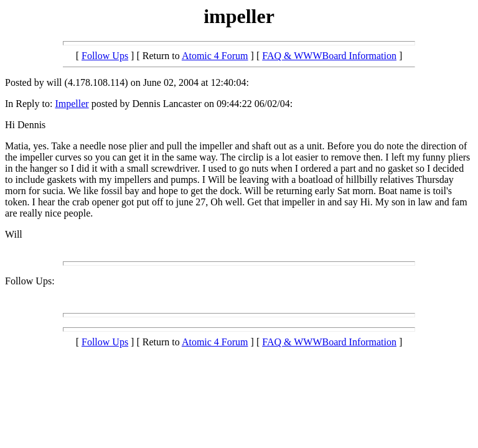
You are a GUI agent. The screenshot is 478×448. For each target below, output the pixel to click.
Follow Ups (105, 56)
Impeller (72, 104)
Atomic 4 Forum (215, 56)
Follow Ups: (30, 281)
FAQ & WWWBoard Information (329, 56)
